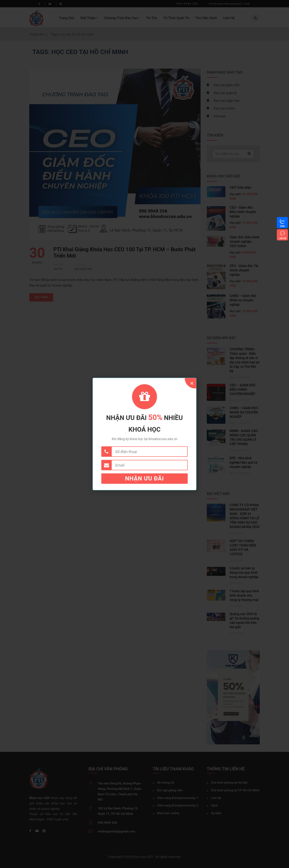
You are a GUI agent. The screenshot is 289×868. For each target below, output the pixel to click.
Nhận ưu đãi (145, 478)
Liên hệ (282, 238)
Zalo (282, 226)
